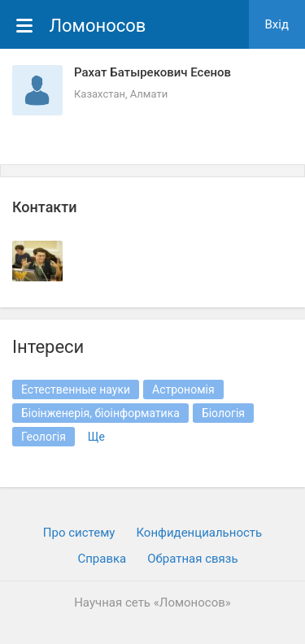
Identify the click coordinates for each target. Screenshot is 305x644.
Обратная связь (192, 559)
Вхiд (277, 24)
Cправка (102, 559)
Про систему (79, 533)
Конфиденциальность (199, 533)
